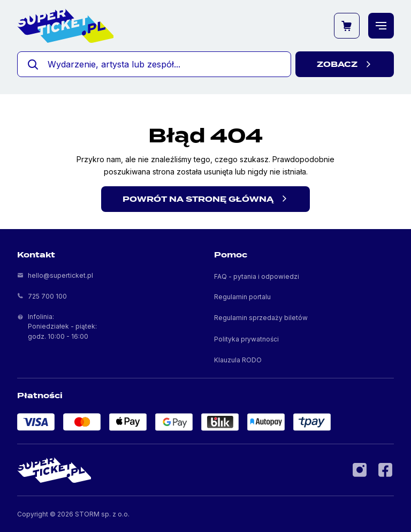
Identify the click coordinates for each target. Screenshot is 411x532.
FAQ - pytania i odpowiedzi (257, 276)
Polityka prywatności (246, 339)
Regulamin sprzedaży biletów (261, 318)
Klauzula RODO (238, 360)
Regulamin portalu (242, 297)
